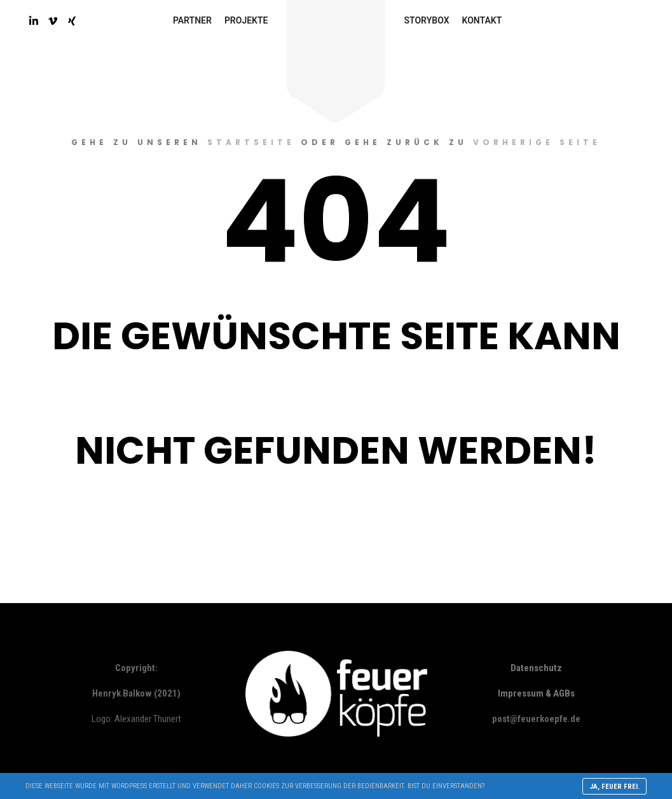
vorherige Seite (537, 142)
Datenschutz (536, 668)
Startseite (251, 142)
